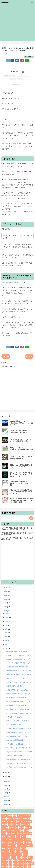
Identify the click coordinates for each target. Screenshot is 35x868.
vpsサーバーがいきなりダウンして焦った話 (20, 671)
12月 (7, 614)
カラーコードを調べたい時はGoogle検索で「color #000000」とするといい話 (20, 663)
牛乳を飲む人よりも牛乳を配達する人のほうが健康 (20, 709)
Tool (3, 827)
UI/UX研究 (12, 827)
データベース (16, 848)
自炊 (29, 866)
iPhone (12, 830)
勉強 (19, 860)
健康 (11, 860)
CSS (14, 815)
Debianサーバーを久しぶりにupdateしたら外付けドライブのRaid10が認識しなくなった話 (20, 675)
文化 (18, 863)
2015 (5, 797)
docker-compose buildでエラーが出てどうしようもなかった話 (20, 659)
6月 (6, 637)
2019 (5, 781)
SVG (13, 824)
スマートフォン (19, 842)
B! (17, 61)
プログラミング (18, 854)
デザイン (4, 848)
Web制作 (21, 827)
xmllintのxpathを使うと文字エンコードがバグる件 (20, 732)
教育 (14, 863)
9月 (6, 625)
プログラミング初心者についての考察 (20, 767)
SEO (9, 824)
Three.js (23, 824)
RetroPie (4, 824)
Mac (22, 821)
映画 (26, 863)
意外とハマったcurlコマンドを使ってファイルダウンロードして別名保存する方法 (21, 475)
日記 (22, 863)
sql (22, 830)
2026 (5, 587)
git (8, 830)
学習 (7, 863)
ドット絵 (12, 851)
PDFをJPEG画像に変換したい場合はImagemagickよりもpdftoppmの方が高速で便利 (21, 500)
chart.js (4, 830)
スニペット (5, 842)
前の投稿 (29, 356)
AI (6, 815)
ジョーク (28, 839)
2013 (5, 804)
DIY (30, 815)
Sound (18, 824)
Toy (7, 827)
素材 (18, 866)
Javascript (13, 821)
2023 (5, 599)
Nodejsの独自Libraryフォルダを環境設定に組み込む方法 (20, 694)
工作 (11, 863)
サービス (22, 839)
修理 (7, 860)
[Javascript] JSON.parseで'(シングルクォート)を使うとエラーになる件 (21, 483)
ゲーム (18, 836)
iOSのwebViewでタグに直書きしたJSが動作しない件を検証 (20, 651)
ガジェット (12, 836)
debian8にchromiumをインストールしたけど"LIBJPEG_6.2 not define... (20, 705)
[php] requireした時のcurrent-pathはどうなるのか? (20, 717)
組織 (22, 866)
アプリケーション (23, 834)
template (27, 830)
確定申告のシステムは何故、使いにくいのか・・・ (20, 763)
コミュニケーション (7, 839)
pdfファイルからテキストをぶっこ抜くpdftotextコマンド (20, 748)
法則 (32, 863)
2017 (5, 789)
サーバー (16, 839)
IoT (7, 821)
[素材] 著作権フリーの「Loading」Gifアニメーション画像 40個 (21, 423)
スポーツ (11, 842)
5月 (6, 641)
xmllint (4, 834)
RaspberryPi (28, 821)
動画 (23, 860)
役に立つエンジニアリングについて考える (20, 678)
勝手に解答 (28, 860)
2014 (5, 801)
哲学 (3, 863)
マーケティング (6, 857)
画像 (14, 866)
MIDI (18, 821)
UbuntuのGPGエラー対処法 (17, 698)
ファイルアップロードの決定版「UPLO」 (20, 721)
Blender (10, 815)
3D (3, 815)
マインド (26, 854)
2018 (5, 785)
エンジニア (5, 836)
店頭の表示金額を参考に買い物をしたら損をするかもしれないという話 (20, 667)
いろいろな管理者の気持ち (17, 740)
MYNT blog (5, 2)
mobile (18, 830)
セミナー (4, 845)
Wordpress (28, 827)
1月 (6, 776)
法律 (3, 866)
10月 (7, 621)
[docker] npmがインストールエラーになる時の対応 (20, 713)
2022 (5, 603)
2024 (5, 595)
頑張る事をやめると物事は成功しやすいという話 (20, 759)
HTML (4, 821)
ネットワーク (24, 851)
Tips (28, 824)
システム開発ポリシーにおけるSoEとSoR (20, 756)
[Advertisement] (17, 23)
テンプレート (29, 845)
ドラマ (18, 851)
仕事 (3, 860)
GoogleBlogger (17, 819)
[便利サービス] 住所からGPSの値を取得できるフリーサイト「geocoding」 (20, 729)
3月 (6, 648)
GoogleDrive (26, 819)
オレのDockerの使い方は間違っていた (20, 736)
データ (10, 848)
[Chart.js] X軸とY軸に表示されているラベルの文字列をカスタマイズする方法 (21, 492)
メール (19, 857)
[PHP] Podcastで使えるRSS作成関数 (20, 752)
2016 (5, 793)
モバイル (24, 857)
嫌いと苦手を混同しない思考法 (18, 690)
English (9, 819)
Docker (4, 819)
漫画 (7, 866)
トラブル (23, 848)
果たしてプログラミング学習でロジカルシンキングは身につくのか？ (20, 682)
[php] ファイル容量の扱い (16, 744)
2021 (5, 607)
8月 (6, 629)
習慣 (26, 866)
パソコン (4, 854)
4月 (6, 645)
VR (17, 827)
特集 (11, 866)
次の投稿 (6, 356)
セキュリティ (28, 842)
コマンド (23, 836)
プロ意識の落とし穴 (14, 725)
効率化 (15, 860)
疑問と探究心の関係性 (15, 686)
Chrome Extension (22, 815)
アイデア (14, 834)
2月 (6, 772)
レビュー (30, 857)
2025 (5, 591)
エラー (30, 834)
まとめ (9, 834)
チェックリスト (12, 845)
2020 (5, 611)
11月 (7, 617)
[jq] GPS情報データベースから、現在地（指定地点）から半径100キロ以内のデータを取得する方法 (20, 702)
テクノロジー (29, 57)
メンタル (14, 857)
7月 (6, 633)
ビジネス (10, 854)
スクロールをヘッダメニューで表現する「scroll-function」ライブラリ (20, 655)
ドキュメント (5, 851)
